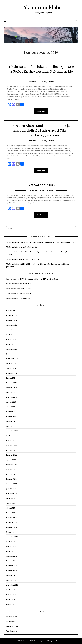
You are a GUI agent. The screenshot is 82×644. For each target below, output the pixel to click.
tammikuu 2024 (12, 388)
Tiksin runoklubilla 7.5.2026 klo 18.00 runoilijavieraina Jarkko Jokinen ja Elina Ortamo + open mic (40, 242)
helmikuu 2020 (11, 527)
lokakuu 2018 (11, 590)
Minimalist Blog (47, 641)
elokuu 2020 (11, 508)
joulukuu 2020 (11, 489)
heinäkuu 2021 (12, 465)
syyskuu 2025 (11, 340)
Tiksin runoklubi (41, 8)
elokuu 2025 (11, 344)
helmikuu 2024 (11, 383)
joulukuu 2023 (11, 393)
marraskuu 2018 (12, 585)
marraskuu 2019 (12, 537)
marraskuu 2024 (12, 359)
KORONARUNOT (25, 284)
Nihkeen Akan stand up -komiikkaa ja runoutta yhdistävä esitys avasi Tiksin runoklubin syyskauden (41, 131)
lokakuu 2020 (11, 498)
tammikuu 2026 (12, 325)
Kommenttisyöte (12, 626)
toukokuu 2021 (12, 470)
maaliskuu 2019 (12, 566)
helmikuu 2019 (11, 571)
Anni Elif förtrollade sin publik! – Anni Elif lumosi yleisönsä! (37, 279)
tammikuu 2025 (12, 349)
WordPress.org (12, 631)
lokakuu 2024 (11, 364)
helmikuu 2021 (11, 479)
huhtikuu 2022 (11, 450)
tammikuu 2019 (12, 575)
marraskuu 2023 (12, 397)
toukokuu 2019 (12, 556)
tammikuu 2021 (12, 484)
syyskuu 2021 (11, 460)
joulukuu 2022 (11, 426)
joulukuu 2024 (11, 354)
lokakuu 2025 (11, 335)
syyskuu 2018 (11, 595)
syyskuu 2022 (11, 441)
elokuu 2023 (11, 407)
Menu (76, 21)
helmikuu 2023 (11, 417)
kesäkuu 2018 (11, 604)
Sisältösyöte (11, 622)
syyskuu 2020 (11, 503)
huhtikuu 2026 (11, 311)
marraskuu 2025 (12, 330)
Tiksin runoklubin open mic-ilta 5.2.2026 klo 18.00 (24, 259)
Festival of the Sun (41, 185)
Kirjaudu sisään (12, 617)
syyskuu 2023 (11, 402)
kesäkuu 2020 (11, 513)
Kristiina (51, 82)
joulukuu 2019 (11, 532)
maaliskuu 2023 (12, 412)
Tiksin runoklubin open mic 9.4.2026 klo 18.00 (22, 247)
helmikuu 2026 (11, 320)
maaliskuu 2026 (12, 316)
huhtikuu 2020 (11, 518)
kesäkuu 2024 (11, 378)
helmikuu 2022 (11, 455)
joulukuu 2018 (11, 580)
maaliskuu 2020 (12, 523)
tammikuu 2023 (12, 421)
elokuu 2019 (11, 551)
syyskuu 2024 (11, 368)
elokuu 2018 (11, 600)
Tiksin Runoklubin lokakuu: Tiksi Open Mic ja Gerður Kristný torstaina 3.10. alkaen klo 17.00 (41, 71)
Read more (41, 111)
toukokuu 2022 (12, 445)
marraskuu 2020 (12, 494)
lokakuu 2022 (11, 436)
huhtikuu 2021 (11, 474)
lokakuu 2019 (11, 542)
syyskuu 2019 (11, 547)
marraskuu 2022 (12, 431)
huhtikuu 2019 (11, 561)
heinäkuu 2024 (12, 373)
